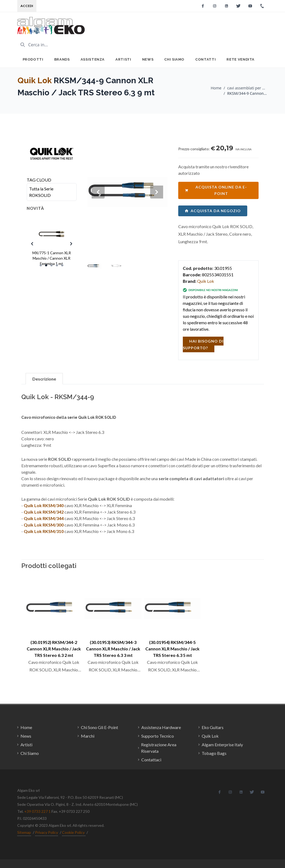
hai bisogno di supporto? (203, 344)
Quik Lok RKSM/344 (44, 518)
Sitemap (24, 832)
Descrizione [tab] (44, 379)
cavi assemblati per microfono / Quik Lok (248, 88)
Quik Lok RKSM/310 (44, 531)
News (148, 59)
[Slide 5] (62, 265)
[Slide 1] (41, 265)
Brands (62, 59)
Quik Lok (35, 80)
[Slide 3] (51, 265)
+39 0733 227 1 (37, 811)
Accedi (27, 6)
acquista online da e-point (216, 190)
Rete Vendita (241, 59)
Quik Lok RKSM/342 (44, 512)
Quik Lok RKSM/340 (44, 505)
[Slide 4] (57, 265)
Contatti (205, 59)
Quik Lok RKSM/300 (44, 525)
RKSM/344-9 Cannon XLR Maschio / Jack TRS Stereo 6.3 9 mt (248, 93)
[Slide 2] (46, 265)
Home (216, 88)
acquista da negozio (213, 211)
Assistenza (93, 59)
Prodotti (33, 59)
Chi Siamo (174, 59)
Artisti (123, 59)
